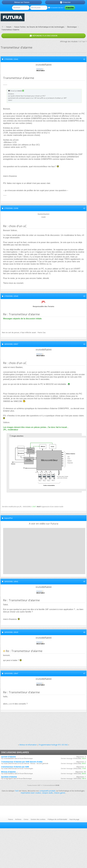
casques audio (47, 793)
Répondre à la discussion (43, 36)
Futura (11, 819)
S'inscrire (65, 2)
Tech (17, 791)
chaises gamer (60, 793)
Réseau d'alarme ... (9, 772)
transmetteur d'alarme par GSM (15, 767)
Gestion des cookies (38, 819)
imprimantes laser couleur (31, 793)
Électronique (72, 27)
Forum (9, 27)
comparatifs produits (47, 791)
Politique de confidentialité (57, 819)
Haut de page (74, 819)
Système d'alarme (9, 777)
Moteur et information (28, 745)
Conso (26, 819)
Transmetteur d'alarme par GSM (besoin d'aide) (22, 762)
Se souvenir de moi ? (56, 8)
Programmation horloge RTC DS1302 (53, 745)
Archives (18, 819)
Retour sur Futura (22, 2)
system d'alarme (8, 757)
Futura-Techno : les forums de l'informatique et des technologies (39, 27)
